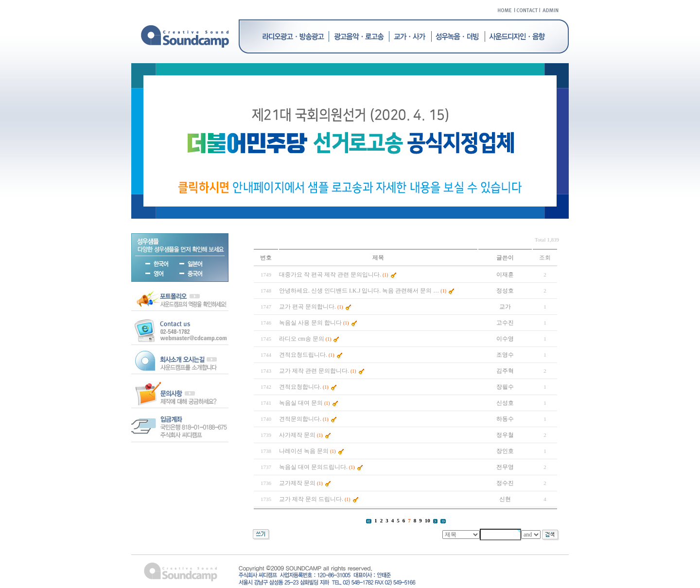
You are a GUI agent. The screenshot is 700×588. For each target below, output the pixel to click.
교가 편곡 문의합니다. (307, 307)
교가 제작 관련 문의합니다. (314, 371)
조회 (545, 258)
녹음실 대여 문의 (301, 403)
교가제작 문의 (297, 483)
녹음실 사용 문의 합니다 (310, 323)
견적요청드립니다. (303, 355)
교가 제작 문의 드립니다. (311, 499)
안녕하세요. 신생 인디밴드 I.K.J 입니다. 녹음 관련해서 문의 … (359, 291)
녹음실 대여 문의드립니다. (313, 467)
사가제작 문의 (297, 435)
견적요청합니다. (300, 387)
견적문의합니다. (300, 419)
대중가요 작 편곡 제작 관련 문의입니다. (330, 275)
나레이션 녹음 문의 (304, 451)
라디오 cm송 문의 (302, 339)
